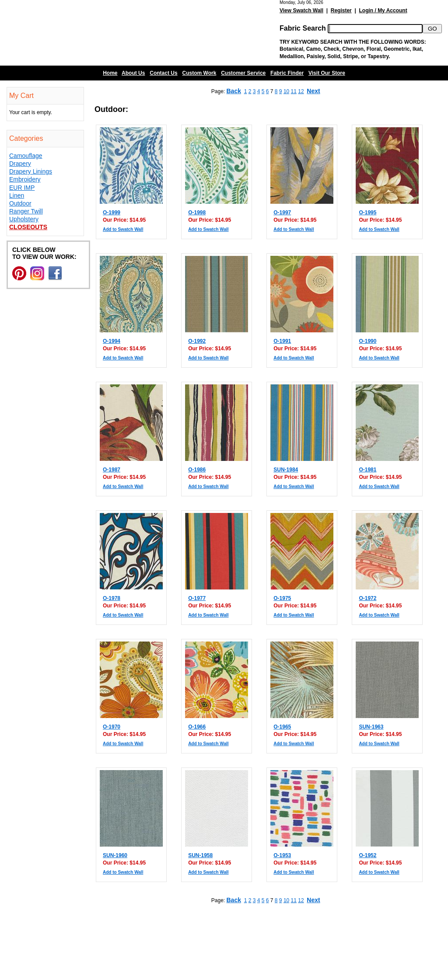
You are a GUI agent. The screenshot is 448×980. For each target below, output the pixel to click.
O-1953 (282, 855)
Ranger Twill (26, 211)
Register (341, 10)
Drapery (20, 164)
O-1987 (112, 470)
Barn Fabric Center (87, 33)
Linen (17, 195)
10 (286, 91)
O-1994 (112, 341)
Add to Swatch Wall (123, 229)
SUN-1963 (371, 727)
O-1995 (367, 213)
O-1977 (197, 598)
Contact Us (163, 73)
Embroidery (25, 179)
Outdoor (20, 203)
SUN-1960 (115, 855)
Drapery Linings (31, 171)
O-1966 (197, 727)
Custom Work (199, 73)
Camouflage (26, 156)
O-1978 (112, 598)
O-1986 (197, 470)
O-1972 (367, 598)
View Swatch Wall (301, 10)
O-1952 (367, 855)
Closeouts (28, 227)
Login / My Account (383, 10)
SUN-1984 (286, 470)
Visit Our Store (327, 73)
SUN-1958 (200, 855)
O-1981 (367, 470)
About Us (133, 73)
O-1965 (282, 727)
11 (294, 91)
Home (110, 73)
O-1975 (282, 598)
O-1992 (197, 341)
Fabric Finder (287, 73)
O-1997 (282, 213)
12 (301, 91)
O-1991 (282, 341)
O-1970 (112, 727)
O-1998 (197, 213)
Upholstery (24, 219)
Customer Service (243, 73)
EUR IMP (22, 188)
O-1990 (367, 341)
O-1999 (112, 213)
